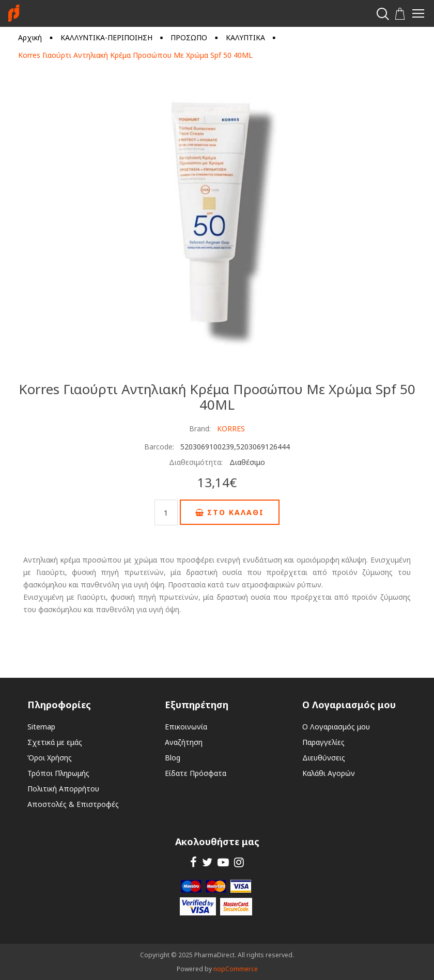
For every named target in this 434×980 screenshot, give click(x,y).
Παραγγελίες (323, 742)
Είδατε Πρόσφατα (196, 773)
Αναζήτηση (184, 742)
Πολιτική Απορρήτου (63, 789)
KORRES (231, 429)
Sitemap (41, 727)
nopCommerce (236, 969)
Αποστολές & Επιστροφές (73, 804)
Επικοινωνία (186, 727)
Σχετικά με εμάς (55, 742)
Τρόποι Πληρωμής (58, 773)
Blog (173, 758)
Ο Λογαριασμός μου (336, 727)
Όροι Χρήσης (50, 758)
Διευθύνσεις (324, 758)
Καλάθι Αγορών (329, 773)
